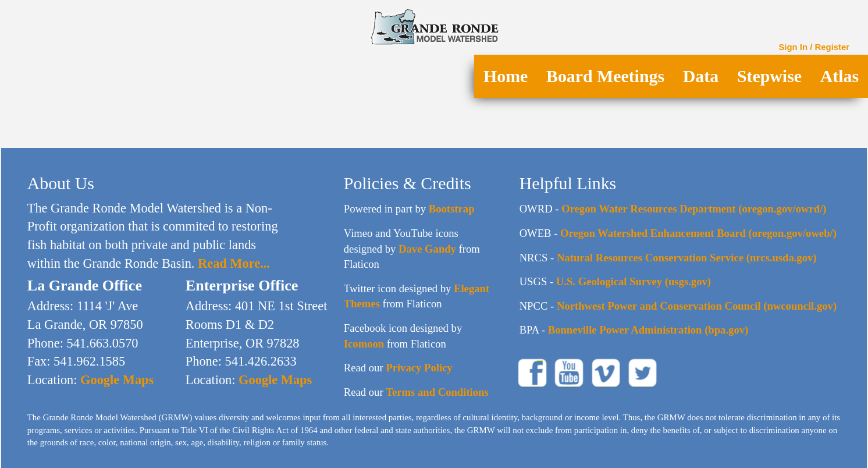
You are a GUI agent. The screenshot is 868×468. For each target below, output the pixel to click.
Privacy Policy (419, 368)
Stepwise (769, 76)
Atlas (839, 76)
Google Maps (115, 380)
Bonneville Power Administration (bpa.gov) (648, 330)
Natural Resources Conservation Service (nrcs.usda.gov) (687, 258)
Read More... (232, 263)
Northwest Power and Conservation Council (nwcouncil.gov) (697, 306)
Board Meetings (605, 76)
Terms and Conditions (437, 392)
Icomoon (364, 344)
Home (506, 76)
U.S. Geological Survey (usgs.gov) (634, 281)
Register (833, 47)
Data (701, 76)
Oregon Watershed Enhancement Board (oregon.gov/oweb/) (698, 233)
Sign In (793, 47)
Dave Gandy (427, 249)
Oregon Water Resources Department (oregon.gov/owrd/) (694, 209)
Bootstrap (452, 209)
